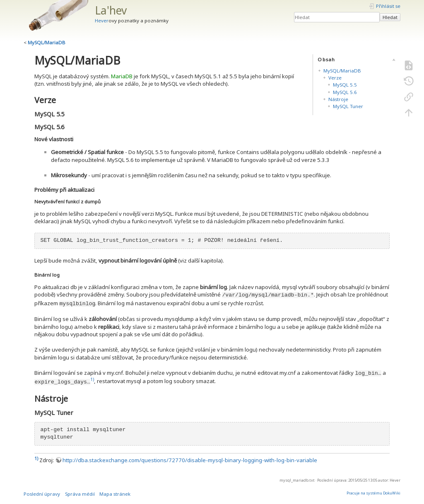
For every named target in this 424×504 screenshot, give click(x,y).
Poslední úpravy (42, 494)
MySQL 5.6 (345, 92)
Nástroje (338, 99)
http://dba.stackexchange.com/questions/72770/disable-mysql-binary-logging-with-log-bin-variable (190, 460)
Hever (102, 20)
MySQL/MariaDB (47, 42)
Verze (335, 78)
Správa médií (80, 494)
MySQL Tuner (348, 106)
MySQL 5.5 (345, 85)
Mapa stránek (115, 494)
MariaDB (122, 76)
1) (92, 379)
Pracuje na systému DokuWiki (373, 493)
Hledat (390, 17)
